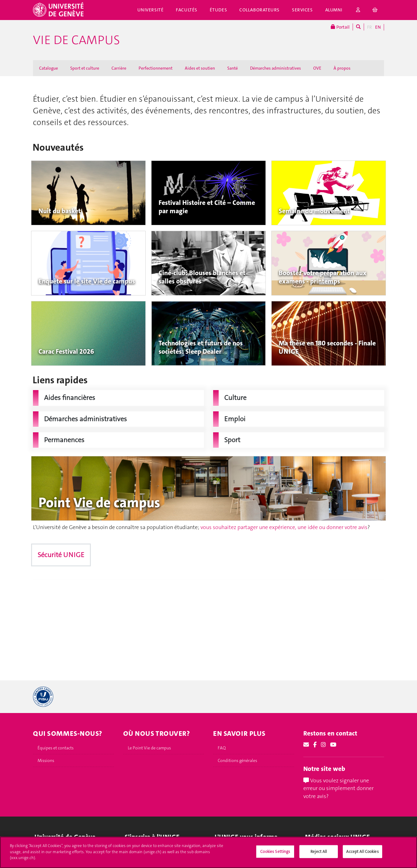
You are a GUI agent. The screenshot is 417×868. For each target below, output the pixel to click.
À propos (342, 68)
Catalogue (49, 68)
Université (151, 10)
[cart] (375, 10)
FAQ (222, 748)
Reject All (319, 852)
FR (370, 27)
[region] (208, 852)
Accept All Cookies (362, 852)
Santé (233, 68)
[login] (358, 10)
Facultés (187, 10)
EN (378, 27)
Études (218, 10)
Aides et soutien (200, 68)
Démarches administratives (275, 68)
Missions (46, 760)
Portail (340, 27)
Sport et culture (85, 68)
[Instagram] (323, 745)
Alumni (334, 10)
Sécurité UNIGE (61, 555)
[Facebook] (315, 745)
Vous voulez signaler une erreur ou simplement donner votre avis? (338, 788)
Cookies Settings (275, 852)
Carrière (119, 68)
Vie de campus (76, 40)
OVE (317, 68)
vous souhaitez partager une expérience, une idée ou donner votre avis (284, 527)
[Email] (306, 745)
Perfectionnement (156, 68)
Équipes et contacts (56, 748)
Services (302, 10)
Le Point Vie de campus (149, 748)
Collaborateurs (259, 10)
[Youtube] (333, 745)
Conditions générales (237, 760)
